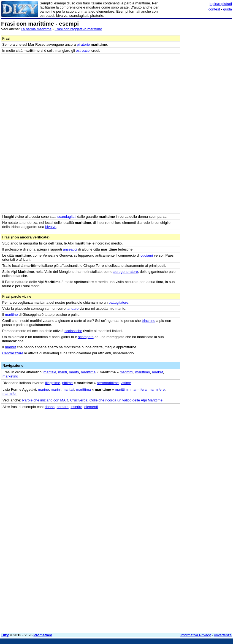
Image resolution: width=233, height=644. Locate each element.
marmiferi (10, 394)
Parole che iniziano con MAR (45, 400)
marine (44, 389)
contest (214, 9)
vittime (126, 383)
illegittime (53, 383)
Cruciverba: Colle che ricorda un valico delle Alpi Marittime (116, 400)
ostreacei (83, 51)
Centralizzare (13, 353)
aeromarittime (108, 383)
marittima (88, 372)
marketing (10, 376)
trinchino (149, 321)
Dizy (5, 635)
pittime (67, 383)
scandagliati (67, 217)
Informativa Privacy (196, 635)
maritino (11, 315)
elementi (91, 407)
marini (56, 389)
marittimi (127, 372)
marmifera (139, 389)
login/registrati (221, 4)
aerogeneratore (126, 272)
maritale (50, 372)
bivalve (51, 227)
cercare (63, 407)
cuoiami (147, 255)
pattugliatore (119, 302)
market (10, 347)
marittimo (143, 372)
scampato (86, 337)
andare (73, 309)
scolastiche (73, 331)
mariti (63, 372)
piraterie (83, 44)
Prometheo (43, 635)
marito (74, 372)
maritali (68, 389)
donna (50, 407)
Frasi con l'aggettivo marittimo (78, 29)
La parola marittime (36, 29)
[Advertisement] (191, 445)
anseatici (70, 249)
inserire (76, 407)
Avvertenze (223, 635)
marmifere (157, 389)
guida (227, 9)
